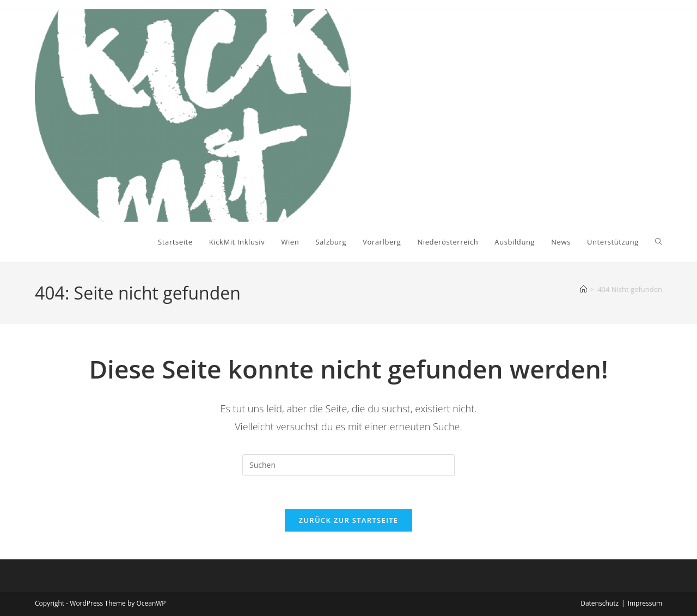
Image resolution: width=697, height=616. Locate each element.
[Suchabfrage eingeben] (348, 465)
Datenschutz (600, 603)
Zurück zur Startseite (349, 520)
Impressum (645, 603)
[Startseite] (583, 289)
